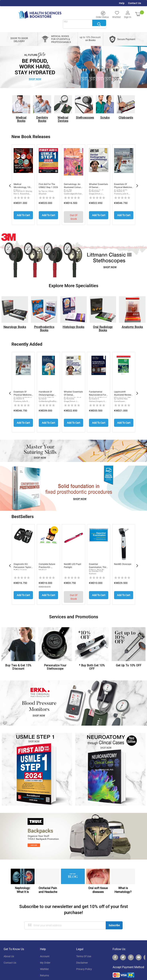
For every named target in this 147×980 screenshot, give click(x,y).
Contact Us (135, 3)
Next (137, 184)
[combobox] (85, 24)
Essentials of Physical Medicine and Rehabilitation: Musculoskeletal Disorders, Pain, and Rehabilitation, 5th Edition (23, 393)
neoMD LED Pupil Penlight (72, 563)
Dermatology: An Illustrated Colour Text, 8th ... (73, 187)
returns (44, 971)
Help (122, 3)
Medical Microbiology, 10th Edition (21, 187)
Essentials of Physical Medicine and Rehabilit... (122, 187)
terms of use (84, 952)
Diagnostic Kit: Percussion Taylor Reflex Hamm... (22, 564)
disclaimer (82, 958)
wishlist (44, 965)
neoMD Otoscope (120, 563)
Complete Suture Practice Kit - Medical (48, 564)
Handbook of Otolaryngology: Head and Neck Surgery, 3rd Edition (48, 393)
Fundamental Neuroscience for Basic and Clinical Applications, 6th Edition (98, 393)
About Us (9, 952)
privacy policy (84, 965)
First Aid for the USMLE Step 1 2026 (48, 187)
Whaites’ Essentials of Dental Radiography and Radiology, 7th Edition (72, 393)
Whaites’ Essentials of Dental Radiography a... (98, 187)
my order (45, 958)
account (45, 952)
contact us (10, 958)
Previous (10, 184)
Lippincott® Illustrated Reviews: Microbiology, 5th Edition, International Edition (124, 393)
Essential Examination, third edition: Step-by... (96, 564)
